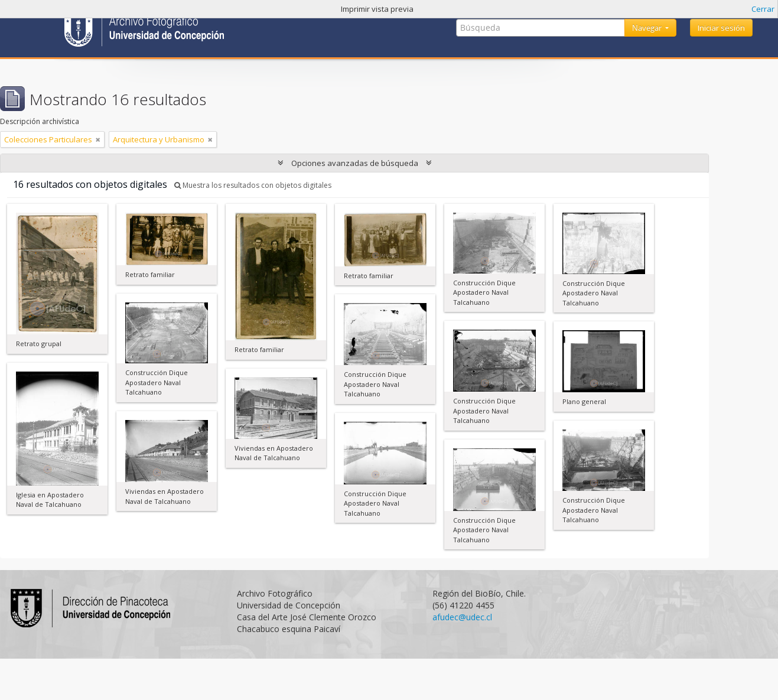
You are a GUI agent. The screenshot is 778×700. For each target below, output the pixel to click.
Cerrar (763, 9)
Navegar (648, 28)
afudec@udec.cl (462, 617)
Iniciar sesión (721, 28)
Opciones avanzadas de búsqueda (355, 163)
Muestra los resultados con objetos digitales (253, 185)
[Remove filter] (98, 139)
